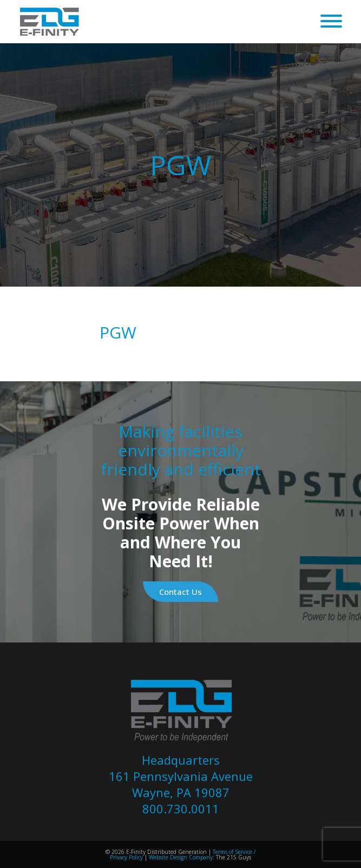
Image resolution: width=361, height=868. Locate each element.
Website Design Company (181, 857)
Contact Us (180, 592)
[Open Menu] (331, 22)
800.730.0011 (181, 809)
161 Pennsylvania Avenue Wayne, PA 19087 (181, 784)
